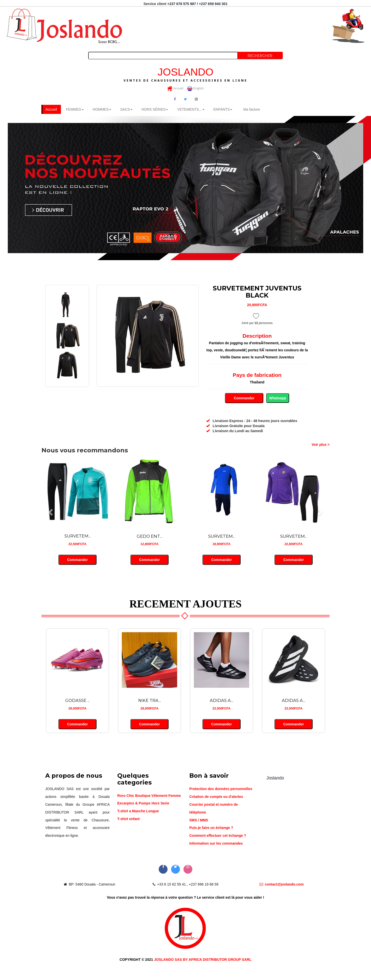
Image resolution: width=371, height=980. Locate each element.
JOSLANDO (185, 74)
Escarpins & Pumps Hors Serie (143, 804)
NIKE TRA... (150, 701)
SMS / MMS (199, 820)
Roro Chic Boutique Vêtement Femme (149, 796)
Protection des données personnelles (221, 789)
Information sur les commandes (216, 844)
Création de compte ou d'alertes (216, 797)
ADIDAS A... (222, 701)
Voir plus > (321, 445)
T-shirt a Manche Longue (138, 812)
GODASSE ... (77, 701)
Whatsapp (278, 399)
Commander (244, 399)
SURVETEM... (78, 536)
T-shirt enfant (129, 819)
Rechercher (260, 56)
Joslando (275, 778)
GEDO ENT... (149, 536)
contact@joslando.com (282, 885)
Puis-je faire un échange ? (211, 828)
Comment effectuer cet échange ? (218, 836)
